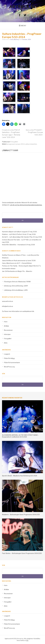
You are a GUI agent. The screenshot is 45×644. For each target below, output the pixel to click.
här (33, 311)
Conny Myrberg (15, 39)
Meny (24, 26)
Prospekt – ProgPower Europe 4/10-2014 (34, 132)
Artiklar (6, 326)
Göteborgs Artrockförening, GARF (16, 286)
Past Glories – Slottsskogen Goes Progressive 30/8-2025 (22, 553)
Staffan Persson (8, 255)
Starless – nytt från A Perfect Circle (14, 234)
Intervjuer (7, 334)
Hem (6, 322)
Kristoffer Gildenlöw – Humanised (14, 245)
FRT (27, 640)
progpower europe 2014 (16, 144)
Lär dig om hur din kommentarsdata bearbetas (26, 205)
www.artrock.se (8, 301)
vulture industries (31, 144)
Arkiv (6, 343)
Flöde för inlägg (9, 358)
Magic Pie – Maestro (25, 271)
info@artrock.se (8, 306)
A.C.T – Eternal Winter (24, 263)
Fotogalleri (14, 142)
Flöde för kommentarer (12, 363)
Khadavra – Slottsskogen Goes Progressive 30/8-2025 (21, 514)
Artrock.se (22, 7)
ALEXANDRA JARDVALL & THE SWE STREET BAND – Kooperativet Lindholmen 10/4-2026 (20, 436)
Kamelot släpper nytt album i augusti (15, 232)
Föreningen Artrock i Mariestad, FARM (17, 282)
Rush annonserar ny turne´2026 (25, 261)
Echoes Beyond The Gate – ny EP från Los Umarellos (20, 240)
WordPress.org (9, 367)
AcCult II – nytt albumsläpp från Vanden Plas (17, 237)
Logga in (7, 354)
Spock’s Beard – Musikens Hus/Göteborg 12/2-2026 (20, 476)
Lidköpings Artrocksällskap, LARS (16, 290)
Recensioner (8, 330)
